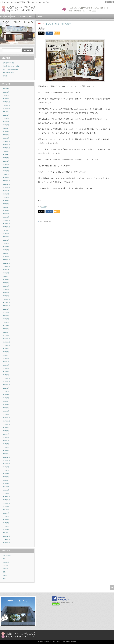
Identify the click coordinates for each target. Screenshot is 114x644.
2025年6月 (6, 122)
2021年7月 (6, 276)
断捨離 (67, 24)
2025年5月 (6, 125)
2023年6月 (6, 201)
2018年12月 (6, 378)
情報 (4, 572)
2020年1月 (6, 335)
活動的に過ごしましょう (10, 63)
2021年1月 (6, 296)
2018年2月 (6, 411)
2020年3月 (6, 329)
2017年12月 (6, 418)
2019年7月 (6, 355)
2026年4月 (6, 89)
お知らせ (6, 559)
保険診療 (6, 569)
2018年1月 (6, 414)
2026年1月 (6, 99)
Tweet (43, 207)
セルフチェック (16, 16)
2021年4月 (6, 286)
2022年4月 (6, 247)
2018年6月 (6, 398)
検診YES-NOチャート (28, 16)
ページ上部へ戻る (112, 588)
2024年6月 (6, 161)
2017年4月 (6, 444)
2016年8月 (6, 470)
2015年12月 (6, 497)
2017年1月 (6, 454)
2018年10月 (6, 385)
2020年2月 (6, 332)
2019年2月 (6, 372)
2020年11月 (6, 303)
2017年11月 (6, 421)
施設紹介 (8, 16)
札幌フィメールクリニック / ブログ (55, 641)
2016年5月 (6, 480)
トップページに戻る (45, 221)
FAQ (37, 16)
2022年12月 (6, 220)
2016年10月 (6, 464)
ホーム (2, 16)
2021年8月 (6, 273)
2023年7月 (6, 197)
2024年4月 (6, 168)
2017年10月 (6, 424)
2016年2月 (6, 490)
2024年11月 (6, 145)
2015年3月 (6, 526)
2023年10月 (6, 187)
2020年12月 (6, 299)
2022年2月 (6, 253)
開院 (4, 578)
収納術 (57, 24)
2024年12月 (6, 141)
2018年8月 (6, 391)
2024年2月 (6, 174)
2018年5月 (6, 401)
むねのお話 (50, 24)
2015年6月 (6, 516)
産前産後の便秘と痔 (9, 73)
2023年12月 (6, 181)
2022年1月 (6, 256)
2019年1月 (6, 375)
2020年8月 (6, 312)
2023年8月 (6, 194)
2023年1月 (6, 217)
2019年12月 (6, 339)
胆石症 (5, 76)
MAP (40, 16)
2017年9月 (6, 428)
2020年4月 (6, 326)
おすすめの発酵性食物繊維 (11, 69)
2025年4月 (6, 128)
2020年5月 (6, 322)
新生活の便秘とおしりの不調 (11, 66)
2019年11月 (6, 342)
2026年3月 (6, 92)
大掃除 (62, 24)
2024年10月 (6, 148)
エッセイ (6, 565)
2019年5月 (6, 362)
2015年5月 (6, 520)
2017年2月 (6, 451)
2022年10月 (6, 227)
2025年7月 (6, 118)
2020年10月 (6, 306)
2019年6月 (6, 358)
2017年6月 (6, 437)
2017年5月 (6, 441)
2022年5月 (6, 243)
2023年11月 (6, 184)
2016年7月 (6, 474)
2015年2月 (6, 529)
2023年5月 (6, 204)
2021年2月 (6, 293)
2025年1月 (6, 138)
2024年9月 (6, 151)
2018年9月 (6, 388)
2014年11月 (6, 539)
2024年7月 (6, 158)
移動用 (5, 575)
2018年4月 (6, 404)
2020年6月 (6, 319)
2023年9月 (6, 191)
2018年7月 (6, 395)
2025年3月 (6, 132)
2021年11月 (6, 263)
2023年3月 (6, 211)
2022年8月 (6, 233)
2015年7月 (6, 513)
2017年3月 (6, 447)
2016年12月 (6, 457)
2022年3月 (6, 250)
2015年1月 (6, 533)
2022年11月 (6, 224)
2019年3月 (6, 368)
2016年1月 (6, 493)
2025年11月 (6, 105)
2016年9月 (6, 467)
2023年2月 (6, 214)
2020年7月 (6, 316)
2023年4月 (6, 207)
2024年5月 (6, 164)
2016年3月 (6, 487)
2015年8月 (6, 510)
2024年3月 (6, 171)
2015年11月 (6, 500)
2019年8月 (6, 352)
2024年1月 (6, 178)
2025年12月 (6, 102)
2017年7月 (6, 434)
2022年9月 (6, 230)
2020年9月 (6, 309)
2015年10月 (6, 503)
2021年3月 (6, 289)
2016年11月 (6, 460)
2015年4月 (6, 523)
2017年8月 (6, 431)
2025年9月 (6, 112)
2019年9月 (6, 349)
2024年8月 (6, 155)
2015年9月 (6, 506)
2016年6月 (6, 477)
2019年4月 (6, 365)
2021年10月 (6, 266)
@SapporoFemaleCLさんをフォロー (63, 602)
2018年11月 (6, 381)
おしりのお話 (7, 555)
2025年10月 (6, 108)
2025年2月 (6, 135)
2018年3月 (6, 408)
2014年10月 (6, 543)
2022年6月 (6, 240)
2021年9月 (6, 270)
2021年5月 (6, 283)
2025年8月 (6, 115)
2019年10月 (6, 345)
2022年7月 (6, 237)
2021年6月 (6, 280)
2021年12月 (6, 260)
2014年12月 (6, 536)
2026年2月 (6, 95)
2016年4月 (6, 483)
